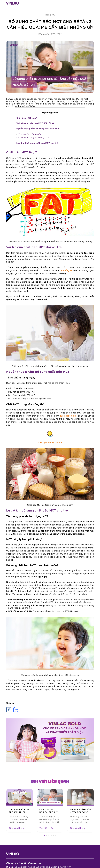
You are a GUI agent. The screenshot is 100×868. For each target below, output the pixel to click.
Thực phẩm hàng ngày (30, 134)
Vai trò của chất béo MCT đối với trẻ (35, 123)
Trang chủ (50, 15)
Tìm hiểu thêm (16, 828)
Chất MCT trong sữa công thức (34, 138)
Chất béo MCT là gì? (27, 118)
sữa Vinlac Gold (68, 416)
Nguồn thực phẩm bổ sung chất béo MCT (38, 129)
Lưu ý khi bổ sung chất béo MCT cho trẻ (37, 143)
